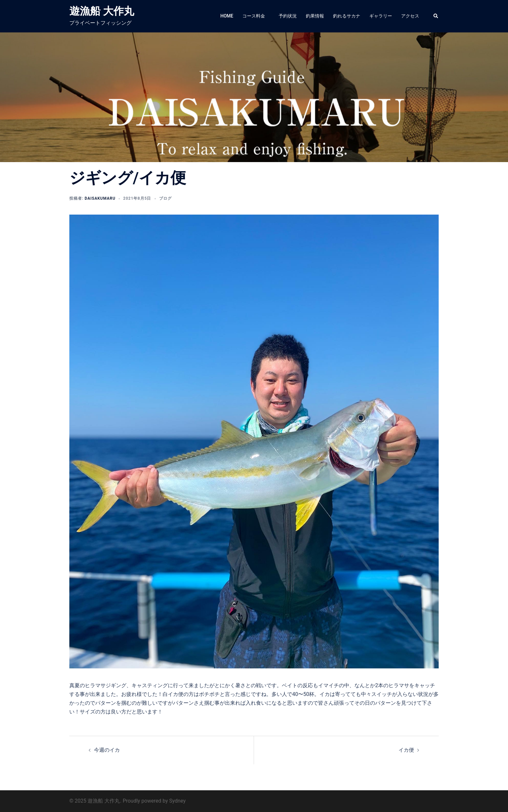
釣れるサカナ (347, 16)
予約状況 (288, 16)
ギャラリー (381, 16)
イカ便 (406, 750)
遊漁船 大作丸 (102, 11)
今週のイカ (107, 750)
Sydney (177, 801)
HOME (227, 16)
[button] (436, 16)
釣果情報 (315, 16)
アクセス (410, 16)
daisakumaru (100, 198)
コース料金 (256, 16)
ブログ (165, 198)
